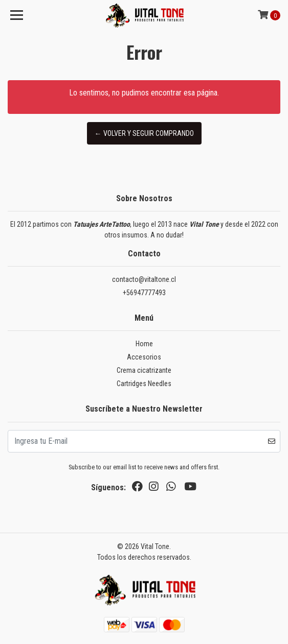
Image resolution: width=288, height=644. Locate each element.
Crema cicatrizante (144, 370)
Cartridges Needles (144, 384)
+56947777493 (144, 293)
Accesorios (144, 357)
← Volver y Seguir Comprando (144, 133)
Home (144, 344)
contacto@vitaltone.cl (144, 279)
